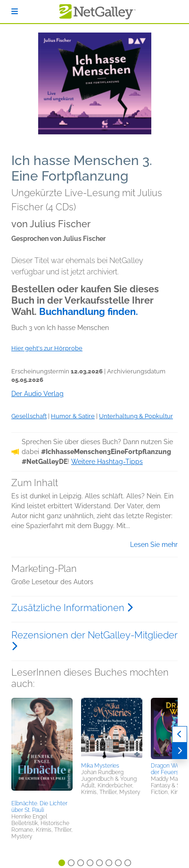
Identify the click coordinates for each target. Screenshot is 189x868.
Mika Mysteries (100, 766)
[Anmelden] (15, 12)
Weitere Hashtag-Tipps (107, 462)
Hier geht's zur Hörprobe (47, 348)
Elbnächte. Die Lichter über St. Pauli (39, 807)
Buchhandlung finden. (89, 312)
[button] (42, 747)
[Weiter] (180, 751)
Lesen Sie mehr (154, 545)
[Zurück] (180, 734)
